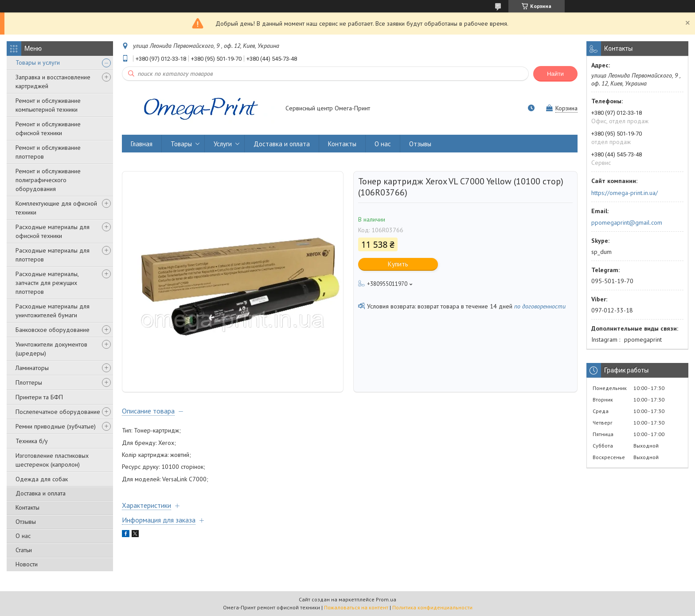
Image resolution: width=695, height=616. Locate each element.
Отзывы (26, 522)
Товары (181, 144)
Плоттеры (29, 382)
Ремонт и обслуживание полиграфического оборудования (48, 180)
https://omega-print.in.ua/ (625, 193)
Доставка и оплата (41, 493)
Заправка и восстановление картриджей (53, 82)
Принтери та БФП (39, 397)
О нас (23, 536)
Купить (398, 264)
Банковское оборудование (53, 330)
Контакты (27, 507)
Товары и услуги (38, 62)
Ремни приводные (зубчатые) (56, 426)
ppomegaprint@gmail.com (627, 222)
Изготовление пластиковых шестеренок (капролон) (52, 460)
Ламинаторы (32, 368)
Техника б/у (32, 441)
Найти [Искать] (555, 74)
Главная (142, 144)
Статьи (24, 550)
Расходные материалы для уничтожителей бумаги (53, 311)
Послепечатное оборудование (58, 412)
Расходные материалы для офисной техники (53, 231)
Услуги (223, 144)
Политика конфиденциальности (432, 607)
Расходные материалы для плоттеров (53, 255)
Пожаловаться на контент (356, 607)
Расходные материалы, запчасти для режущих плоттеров (47, 283)
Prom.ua (386, 599)
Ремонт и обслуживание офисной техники (48, 129)
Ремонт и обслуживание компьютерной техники (48, 105)
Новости (27, 564)
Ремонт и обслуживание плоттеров (48, 152)
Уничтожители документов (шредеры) (51, 349)
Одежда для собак (42, 479)
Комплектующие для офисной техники (56, 208)
